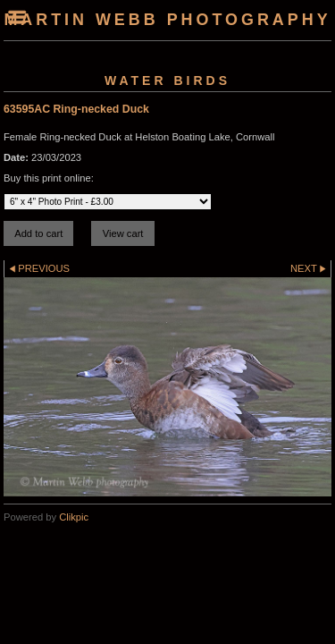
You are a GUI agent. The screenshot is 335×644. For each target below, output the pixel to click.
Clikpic (74, 517)
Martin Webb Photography (167, 20)
